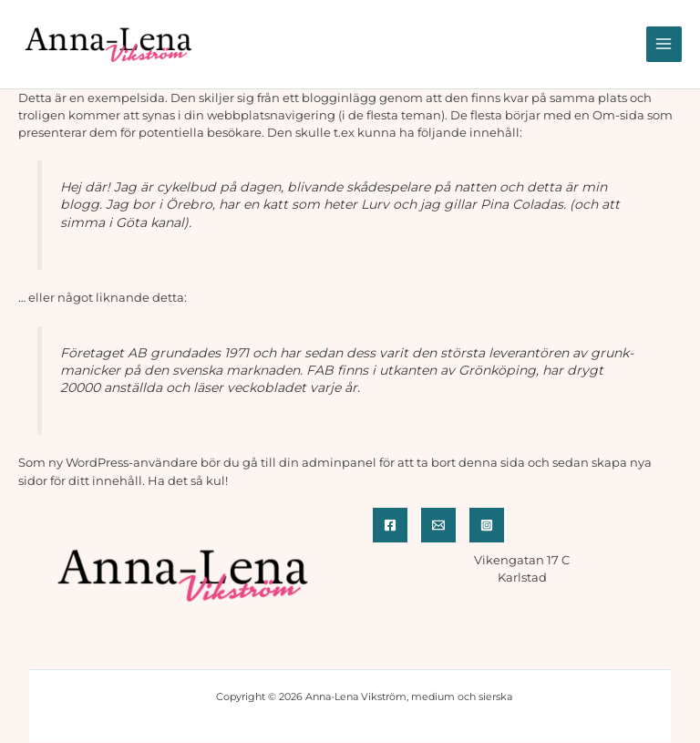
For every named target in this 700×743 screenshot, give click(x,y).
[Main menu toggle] (664, 44)
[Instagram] (487, 525)
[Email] (438, 525)
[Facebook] (390, 525)
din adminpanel (328, 463)
